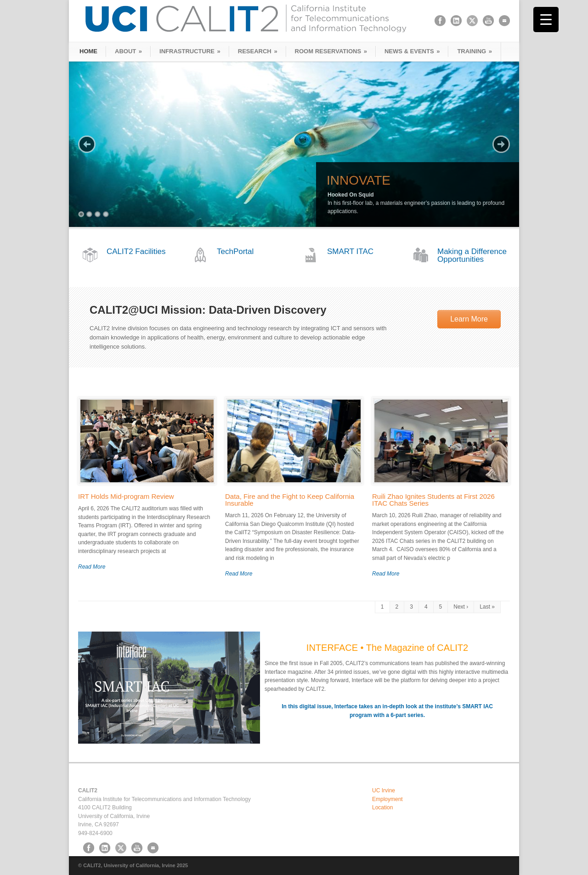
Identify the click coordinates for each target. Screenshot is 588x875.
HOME (88, 51)
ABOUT (128, 51)
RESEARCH (258, 51)
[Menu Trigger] (546, 20)
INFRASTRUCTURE (190, 51)
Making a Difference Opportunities (472, 255)
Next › (461, 607)
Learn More (469, 319)
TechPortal (235, 251)
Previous (87, 144)
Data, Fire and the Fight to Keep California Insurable (290, 500)
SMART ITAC (350, 251)
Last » (487, 607)
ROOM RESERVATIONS (331, 51)
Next (501, 144)
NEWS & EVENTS (412, 51)
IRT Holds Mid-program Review (126, 496)
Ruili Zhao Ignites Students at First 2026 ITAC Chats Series (433, 500)
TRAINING (475, 51)
